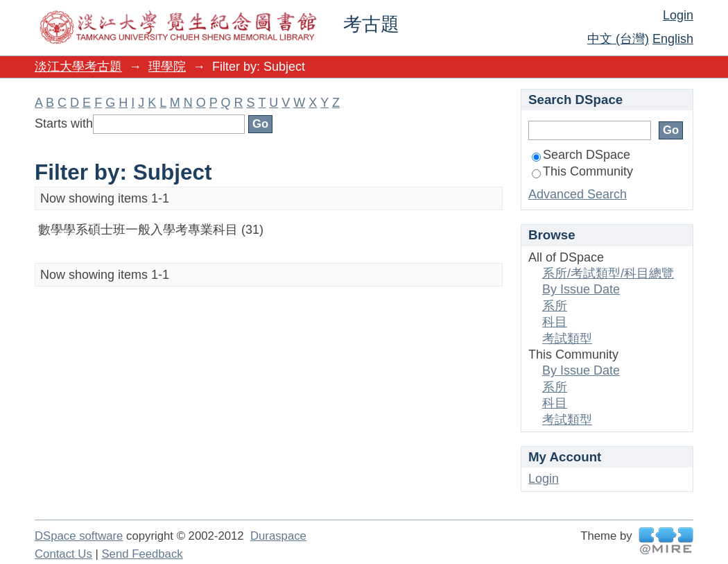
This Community (582, 171)
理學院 (167, 67)
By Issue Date (581, 289)
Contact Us (63, 554)
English (673, 39)
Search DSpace (581, 155)
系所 (555, 306)
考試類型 (567, 339)
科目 (555, 322)
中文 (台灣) (618, 39)
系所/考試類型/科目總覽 (608, 273)
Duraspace (278, 536)
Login (678, 15)
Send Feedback (142, 554)
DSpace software (79, 536)
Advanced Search (578, 194)
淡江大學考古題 (78, 67)
